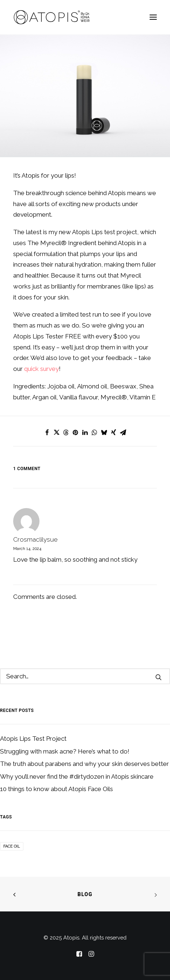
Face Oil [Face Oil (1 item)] (12, 846)
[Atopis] (52, 17)
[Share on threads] (66, 433)
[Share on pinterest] (76, 433)
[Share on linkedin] (85, 433)
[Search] (85, 676)
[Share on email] (123, 433)
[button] (153, 17)
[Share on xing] (114, 433)
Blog (85, 894)
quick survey (41, 369)
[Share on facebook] (47, 433)
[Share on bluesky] (104, 433)
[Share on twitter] (57, 433)
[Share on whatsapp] (95, 433)
